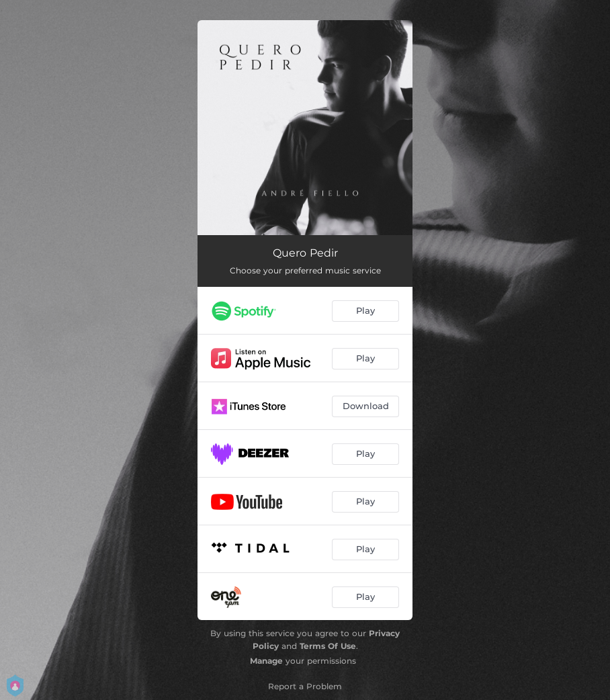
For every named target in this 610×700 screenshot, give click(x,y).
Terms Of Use (328, 646)
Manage (266, 661)
